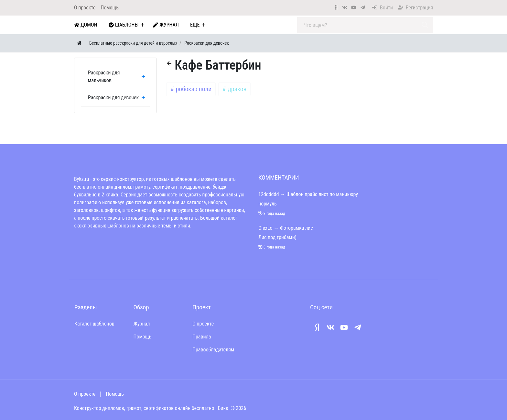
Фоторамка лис (297, 228)
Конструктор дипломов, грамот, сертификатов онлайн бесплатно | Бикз (151, 408)
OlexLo (265, 228)
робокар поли (193, 89)
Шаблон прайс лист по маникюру (322, 194)
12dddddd (269, 194)
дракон (236, 89)
